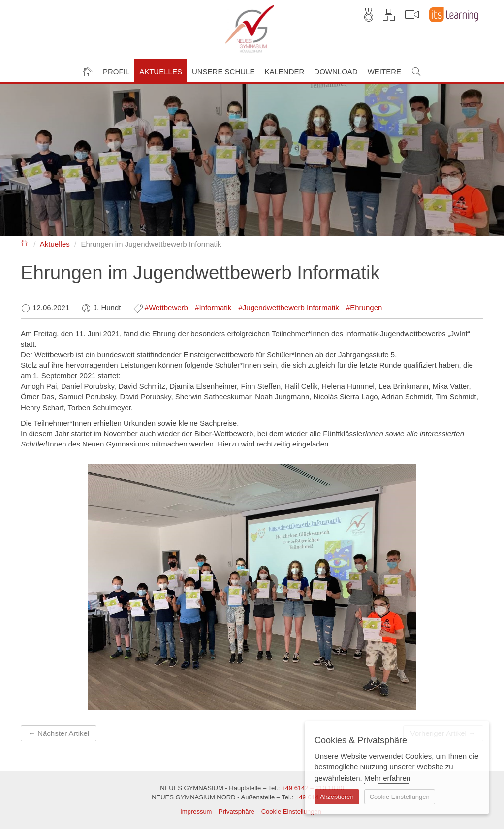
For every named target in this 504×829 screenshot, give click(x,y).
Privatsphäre (236, 812)
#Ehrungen (364, 307)
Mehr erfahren (387, 778)
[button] (116, 71)
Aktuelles (55, 244)
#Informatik (213, 307)
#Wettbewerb (166, 307)
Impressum (196, 812)
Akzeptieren (337, 797)
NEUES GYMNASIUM (25, 242)
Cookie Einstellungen (291, 812)
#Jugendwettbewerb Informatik (288, 307)
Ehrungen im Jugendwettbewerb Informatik (151, 244)
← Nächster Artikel (59, 733)
